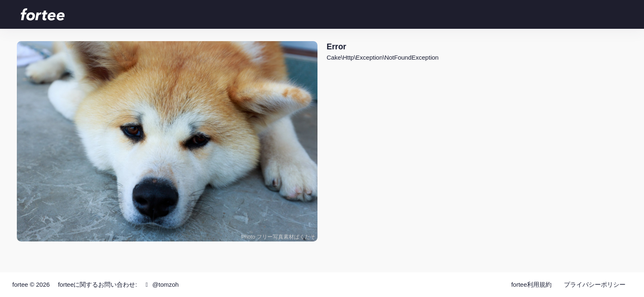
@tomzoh (161, 284)
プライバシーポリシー (595, 284)
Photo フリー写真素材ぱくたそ (278, 237)
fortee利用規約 (531, 284)
